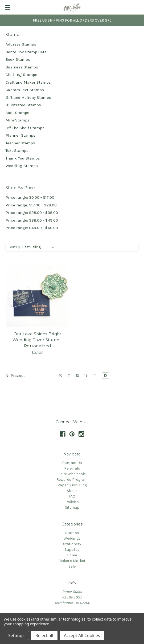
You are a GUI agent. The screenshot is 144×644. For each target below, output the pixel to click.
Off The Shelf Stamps (25, 128)
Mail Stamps (17, 113)
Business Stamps (22, 67)
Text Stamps (17, 150)
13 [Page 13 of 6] (86, 375)
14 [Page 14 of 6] (95, 375)
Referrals (72, 468)
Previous (16, 376)
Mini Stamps (18, 120)
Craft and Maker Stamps (28, 82)
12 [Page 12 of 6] (77, 375)
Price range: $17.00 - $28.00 (31, 205)
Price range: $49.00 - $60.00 (32, 228)
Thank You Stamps (23, 158)
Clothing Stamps (21, 75)
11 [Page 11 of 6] (69, 375)
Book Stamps (18, 59)
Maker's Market (72, 561)
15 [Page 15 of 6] (105, 375)
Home (72, 555)
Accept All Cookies (82, 635)
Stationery (72, 544)
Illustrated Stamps (23, 105)
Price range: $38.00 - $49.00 (32, 220)
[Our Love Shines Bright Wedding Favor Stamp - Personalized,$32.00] (37, 296)
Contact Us (72, 463)
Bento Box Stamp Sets (26, 52)
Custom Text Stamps (25, 90)
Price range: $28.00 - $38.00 (32, 213)
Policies (72, 502)
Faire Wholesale (72, 474)
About (72, 491)
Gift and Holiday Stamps (28, 97)
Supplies (72, 550)
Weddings (72, 538)
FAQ (72, 496)
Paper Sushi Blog (72, 485)
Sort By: (15, 247)
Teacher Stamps (20, 143)
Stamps (72, 533)
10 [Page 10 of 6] (61, 375)
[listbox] (39, 247)
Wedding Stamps (22, 166)
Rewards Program (72, 480)
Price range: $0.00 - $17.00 (30, 197)
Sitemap (72, 508)
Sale (72, 566)
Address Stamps (21, 44)
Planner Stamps (20, 135)
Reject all (44, 635)
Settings (16, 635)
